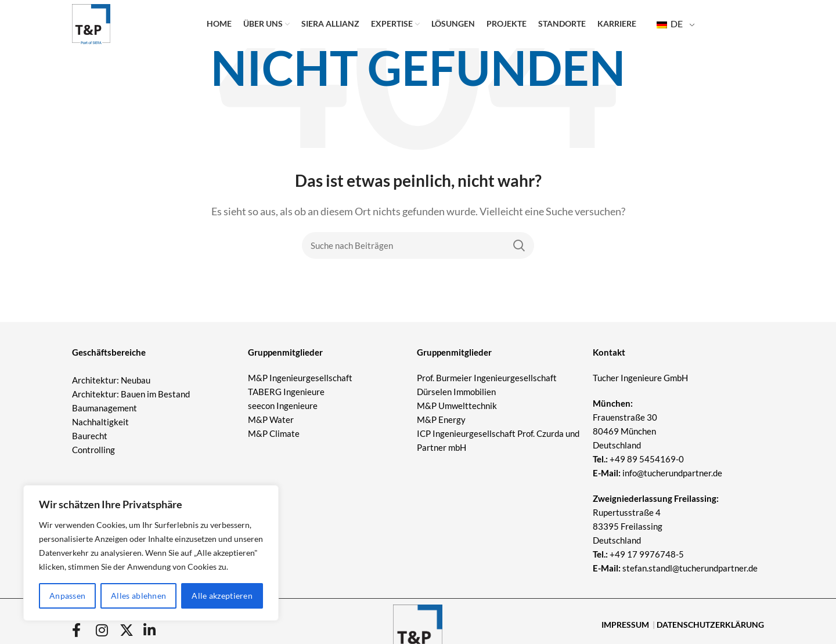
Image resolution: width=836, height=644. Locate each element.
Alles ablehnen (138, 596)
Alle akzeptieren (222, 596)
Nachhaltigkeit (100, 422)
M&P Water (271, 419)
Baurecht (90, 436)
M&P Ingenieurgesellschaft (300, 378)
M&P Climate (274, 433)
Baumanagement (105, 408)
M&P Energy (442, 419)
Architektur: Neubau (111, 380)
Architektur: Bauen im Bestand (131, 394)
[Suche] (418, 245)
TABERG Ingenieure (286, 392)
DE (670, 29)
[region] (151, 553)
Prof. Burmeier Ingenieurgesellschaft (487, 378)
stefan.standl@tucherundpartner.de (690, 568)
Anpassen (67, 596)
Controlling (93, 450)
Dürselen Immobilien (456, 392)
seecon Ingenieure (283, 406)
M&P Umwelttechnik (458, 406)
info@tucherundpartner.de (657, 473)
